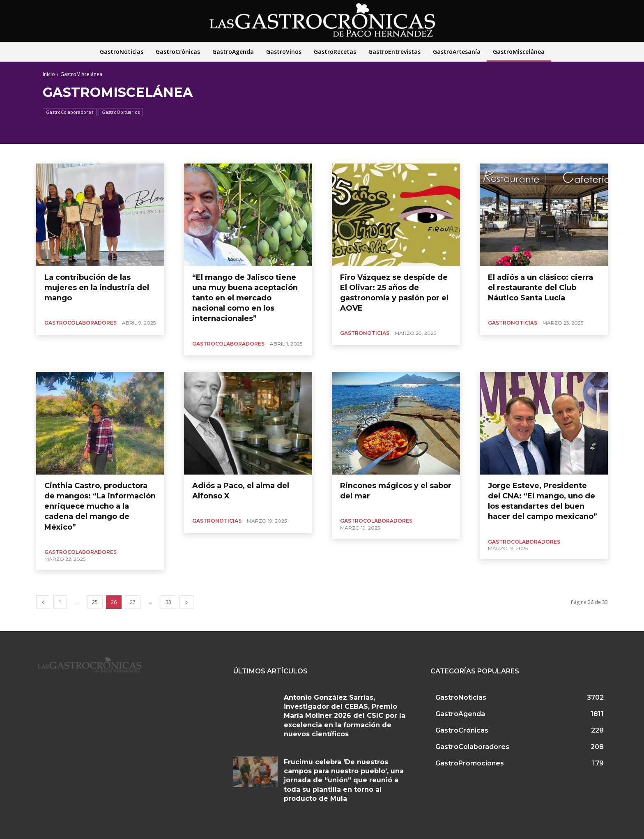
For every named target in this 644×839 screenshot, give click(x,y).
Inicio (49, 74)
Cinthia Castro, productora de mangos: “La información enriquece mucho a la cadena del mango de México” (100, 506)
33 (168, 602)
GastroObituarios (121, 112)
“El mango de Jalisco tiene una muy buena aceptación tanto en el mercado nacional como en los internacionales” (245, 298)
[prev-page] (43, 602)
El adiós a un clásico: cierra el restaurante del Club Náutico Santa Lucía (540, 288)
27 (133, 602)
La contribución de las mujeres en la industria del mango (97, 288)
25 (95, 602)
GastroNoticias (365, 333)
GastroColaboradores (70, 112)
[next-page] (186, 602)
